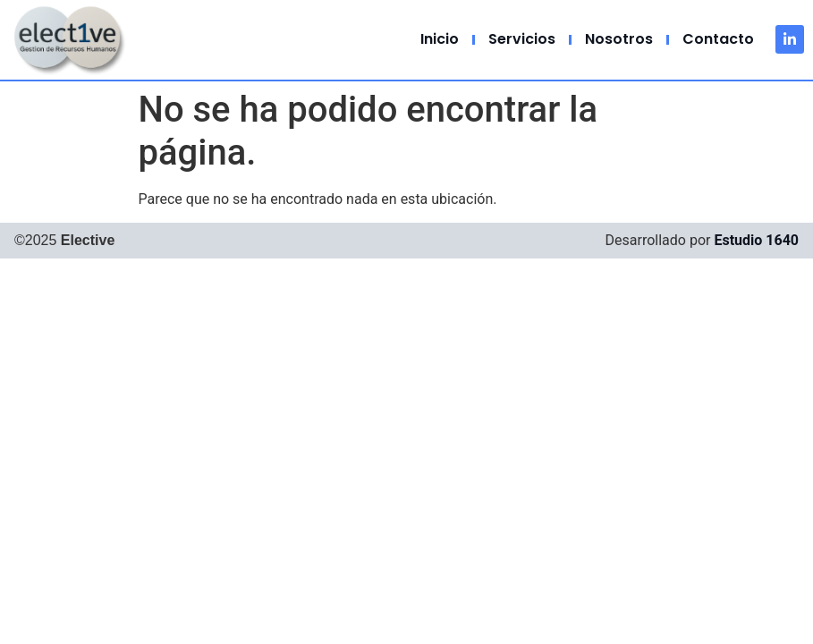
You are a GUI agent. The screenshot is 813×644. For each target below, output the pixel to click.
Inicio (440, 39)
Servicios (522, 39)
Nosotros (619, 39)
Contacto (718, 39)
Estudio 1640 (756, 240)
